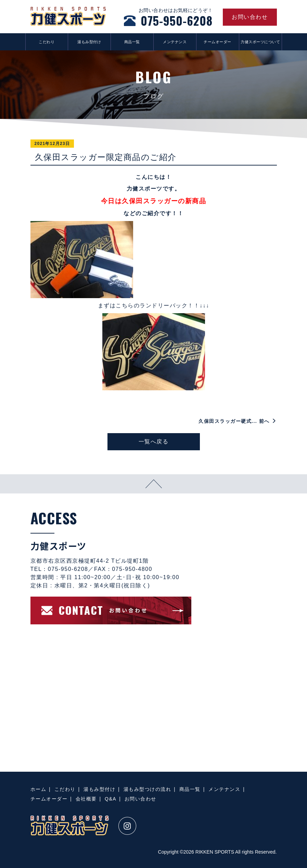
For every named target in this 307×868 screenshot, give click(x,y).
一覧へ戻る (154, 442)
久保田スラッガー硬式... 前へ (238, 421)
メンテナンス (175, 42)
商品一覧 (132, 42)
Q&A (111, 799)
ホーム (39, 789)
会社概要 (86, 799)
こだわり (47, 42)
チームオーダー (218, 42)
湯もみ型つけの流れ (148, 789)
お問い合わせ (140, 799)
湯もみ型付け (89, 42)
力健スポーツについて (260, 42)
